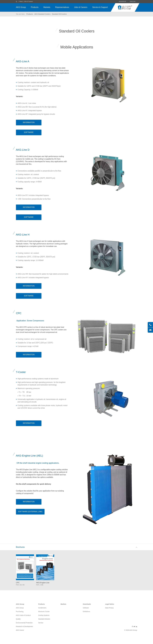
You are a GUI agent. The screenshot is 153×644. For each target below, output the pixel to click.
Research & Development (24, 626)
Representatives (62, 7)
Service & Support (100, 7)
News (21, 1)
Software (29, 132)
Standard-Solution (44, 619)
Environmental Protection (24, 623)
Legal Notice (110, 604)
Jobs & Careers (28, 1)
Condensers (42, 608)
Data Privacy (109, 608)
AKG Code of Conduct (23, 615)
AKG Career (20, 630)
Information (29, 122)
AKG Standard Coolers (42, 14)
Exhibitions (86, 612)
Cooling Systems (44, 615)
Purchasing (20, 612)
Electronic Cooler (44, 612)
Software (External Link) (30, 512)
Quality (18, 619)
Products (35, 7)
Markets (47, 7)
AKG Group (21, 7)
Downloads (87, 604)
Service (41, 623)
